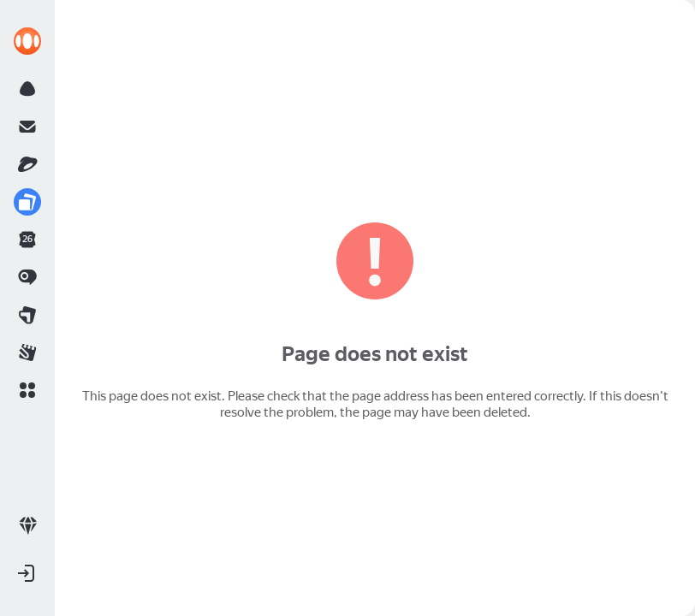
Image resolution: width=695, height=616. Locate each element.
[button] (27, 390)
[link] (27, 41)
